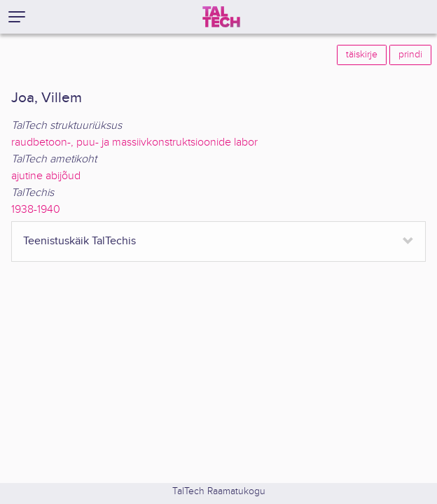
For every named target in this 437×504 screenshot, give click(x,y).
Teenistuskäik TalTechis (79, 241)
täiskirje (362, 55)
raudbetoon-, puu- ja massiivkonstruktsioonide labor (134, 142)
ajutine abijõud (46, 176)
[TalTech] (221, 17)
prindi (410, 55)
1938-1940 (36, 210)
